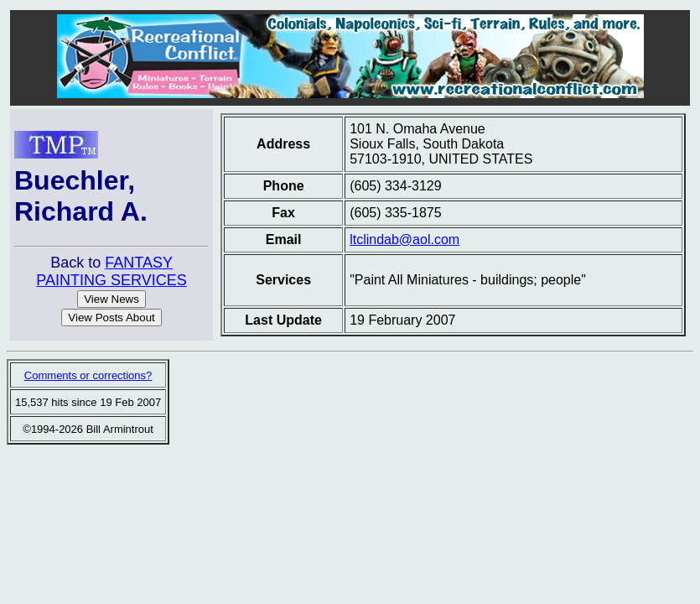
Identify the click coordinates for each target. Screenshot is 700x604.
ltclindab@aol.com (404, 240)
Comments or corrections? (88, 375)
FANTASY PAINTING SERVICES (111, 271)
